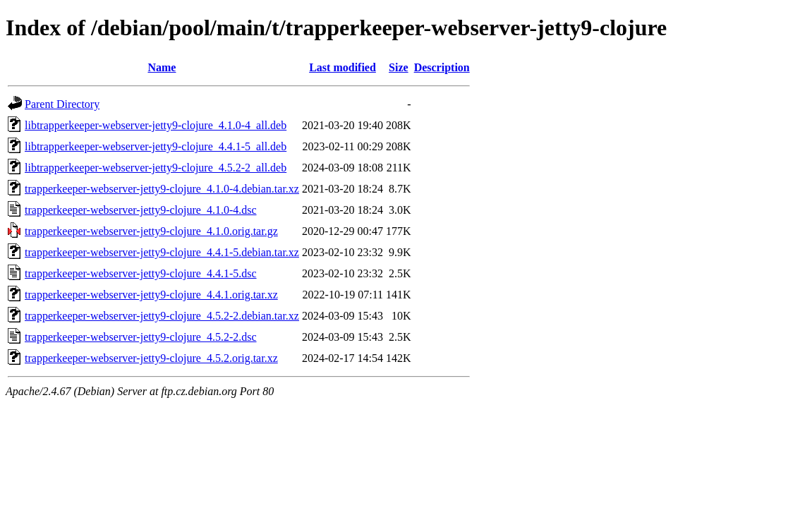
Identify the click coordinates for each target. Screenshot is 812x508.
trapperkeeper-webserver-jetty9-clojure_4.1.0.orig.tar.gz (151, 231)
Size (399, 67)
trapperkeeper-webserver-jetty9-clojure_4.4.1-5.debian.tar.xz (162, 252)
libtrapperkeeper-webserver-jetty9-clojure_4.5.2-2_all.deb (156, 168)
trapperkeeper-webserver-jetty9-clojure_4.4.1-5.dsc (141, 273)
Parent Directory (62, 104)
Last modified (343, 67)
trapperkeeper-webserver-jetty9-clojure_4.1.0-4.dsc (141, 210)
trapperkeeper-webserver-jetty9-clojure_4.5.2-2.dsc (141, 337)
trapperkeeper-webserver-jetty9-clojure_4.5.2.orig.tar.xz (151, 358)
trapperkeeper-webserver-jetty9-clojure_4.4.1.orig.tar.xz (151, 295)
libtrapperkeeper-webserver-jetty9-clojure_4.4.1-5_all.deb (156, 146)
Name (162, 67)
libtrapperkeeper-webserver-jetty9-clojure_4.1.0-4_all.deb (156, 125)
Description (442, 67)
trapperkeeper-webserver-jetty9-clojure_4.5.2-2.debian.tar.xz (162, 316)
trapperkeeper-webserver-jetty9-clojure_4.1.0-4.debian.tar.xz (162, 189)
